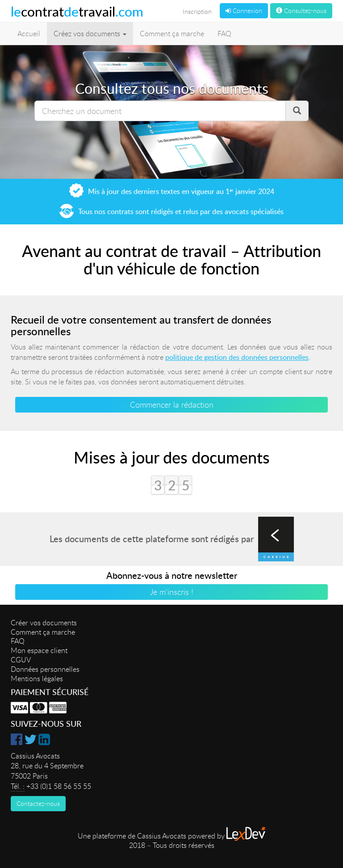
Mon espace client (39, 650)
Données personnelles (45, 669)
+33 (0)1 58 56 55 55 (59, 786)
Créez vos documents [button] (90, 34)
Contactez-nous (38, 803)
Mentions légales (37, 678)
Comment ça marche (172, 34)
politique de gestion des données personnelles (237, 357)
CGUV (21, 660)
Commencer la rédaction (172, 405)
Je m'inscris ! (172, 592)
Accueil (29, 34)
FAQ (224, 34)
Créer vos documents (44, 623)
